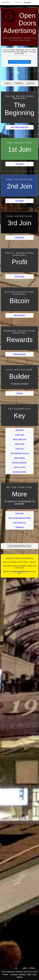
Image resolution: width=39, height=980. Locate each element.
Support (19, 977)
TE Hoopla (20, 164)
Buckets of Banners (19, 463)
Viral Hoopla (19, 237)
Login (34, 974)
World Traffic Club (19, 439)
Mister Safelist (19, 458)
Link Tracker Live (19, 523)
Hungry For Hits (19, 467)
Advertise (28, 3)
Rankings (23, 974)
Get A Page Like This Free (19, 62)
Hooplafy (19, 393)
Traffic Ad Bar (19, 444)
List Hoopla (19, 201)
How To (8, 83)
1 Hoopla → (7, 3)
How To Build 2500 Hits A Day (19, 546)
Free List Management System (20, 518)
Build (29, 974)
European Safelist (19, 472)
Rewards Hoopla (19, 354)
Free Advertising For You (19, 453)
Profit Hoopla (19, 276)
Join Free (30, 83)
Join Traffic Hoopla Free (20, 127)
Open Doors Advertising (20, 23)
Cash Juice (19, 449)
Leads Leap (20, 435)
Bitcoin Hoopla (19, 315)
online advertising (19, 571)
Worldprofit (19, 430)
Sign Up (18, 3)
